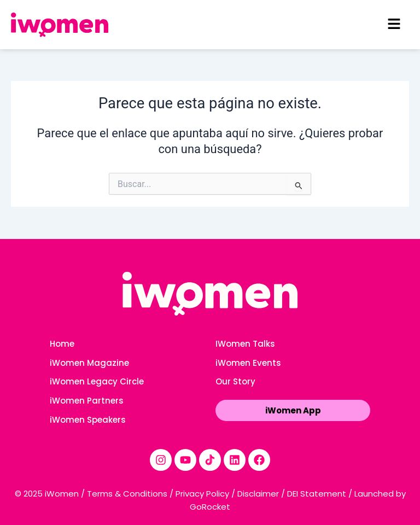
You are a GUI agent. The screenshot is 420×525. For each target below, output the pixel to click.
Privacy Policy (202, 494)
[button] (394, 25)
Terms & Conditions (127, 494)
